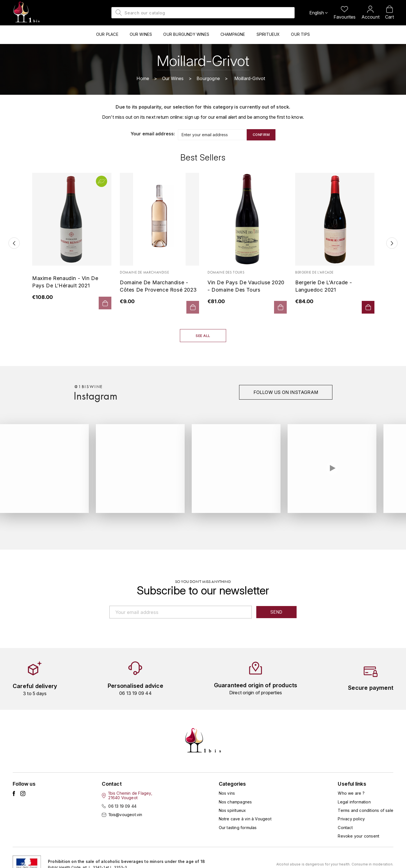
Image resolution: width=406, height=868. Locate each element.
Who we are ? (351, 793)
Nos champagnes (235, 802)
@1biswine (89, 387)
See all (203, 336)
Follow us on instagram (286, 393)
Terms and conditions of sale (366, 811)
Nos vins (227, 793)
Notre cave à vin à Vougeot (245, 819)
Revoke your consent (358, 836)
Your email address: (153, 134)
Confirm (261, 135)
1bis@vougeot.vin (125, 815)
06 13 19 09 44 (122, 806)
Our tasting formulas (238, 828)
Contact (345, 828)
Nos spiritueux (232, 811)
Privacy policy (351, 819)
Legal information (354, 802)
